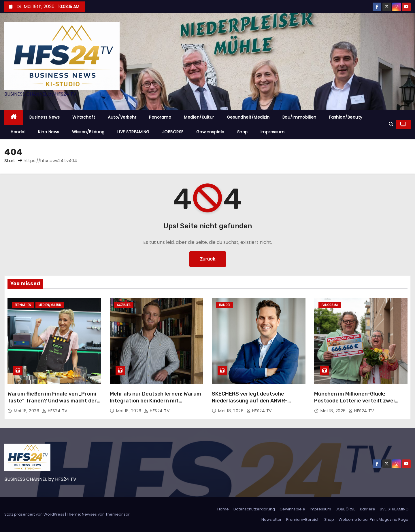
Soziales (124, 305)
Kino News (49, 132)
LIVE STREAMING (133, 132)
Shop (243, 132)
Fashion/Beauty (346, 117)
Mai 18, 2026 (27, 411)
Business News (45, 117)
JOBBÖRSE (173, 132)
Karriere (368, 509)
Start (10, 160)
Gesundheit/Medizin (248, 117)
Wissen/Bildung (88, 132)
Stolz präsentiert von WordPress (35, 514)
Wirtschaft (84, 117)
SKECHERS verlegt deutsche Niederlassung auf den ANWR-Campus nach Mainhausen (250, 401)
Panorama (160, 117)
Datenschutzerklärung (254, 509)
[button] (391, 124)
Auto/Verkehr (122, 117)
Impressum (273, 132)
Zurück (208, 259)
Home (223, 509)
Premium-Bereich (303, 519)
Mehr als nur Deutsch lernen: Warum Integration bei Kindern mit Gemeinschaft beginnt (155, 401)
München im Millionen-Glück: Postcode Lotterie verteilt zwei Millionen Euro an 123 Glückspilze (356, 401)
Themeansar (118, 514)
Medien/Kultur (199, 117)
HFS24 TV (55, 411)
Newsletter (271, 519)
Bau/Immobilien (299, 117)
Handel (18, 132)
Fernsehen (23, 305)
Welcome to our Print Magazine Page (373, 519)
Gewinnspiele (210, 132)
